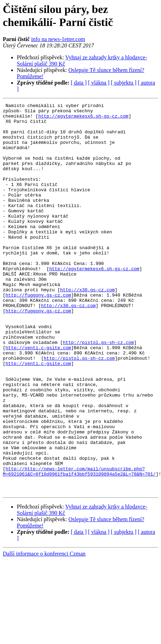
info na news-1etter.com (58, 39)
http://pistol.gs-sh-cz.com (99, 391)
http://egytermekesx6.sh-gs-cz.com (83, 119)
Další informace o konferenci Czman (44, 632)
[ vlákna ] (99, 83)
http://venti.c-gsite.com (38, 397)
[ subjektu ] (124, 83)
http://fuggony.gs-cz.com (38, 334)
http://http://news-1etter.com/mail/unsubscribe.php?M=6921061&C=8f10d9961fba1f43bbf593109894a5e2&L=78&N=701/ (79, 545)
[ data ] (79, 83)
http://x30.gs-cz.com (87, 327)
